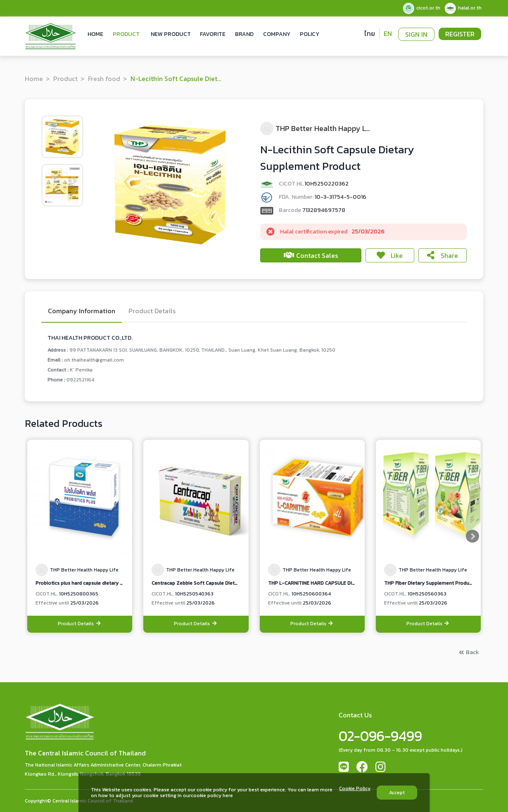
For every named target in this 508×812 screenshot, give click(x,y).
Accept (397, 793)
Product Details (80, 624)
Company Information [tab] (82, 312)
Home (95, 34)
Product (126, 34)
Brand (244, 34)
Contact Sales (311, 255)
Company (277, 34)
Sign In (416, 34)
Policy (310, 34)
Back (469, 652)
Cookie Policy (355, 789)
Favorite (213, 34)
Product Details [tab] (152, 312)
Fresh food (104, 79)
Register (460, 34)
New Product (171, 34)
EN (388, 33)
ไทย (370, 33)
